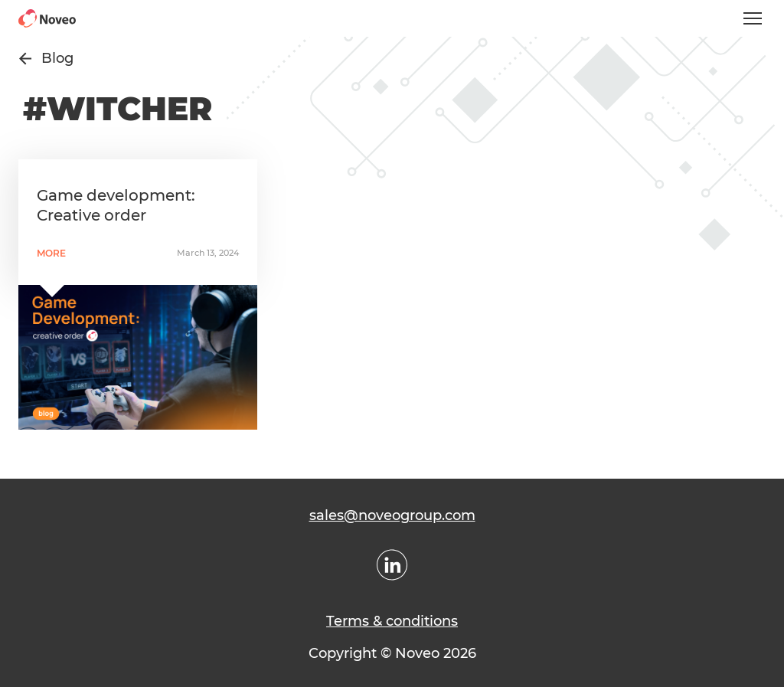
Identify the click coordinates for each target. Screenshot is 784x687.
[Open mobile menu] (753, 18)
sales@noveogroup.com (392, 515)
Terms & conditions (392, 621)
